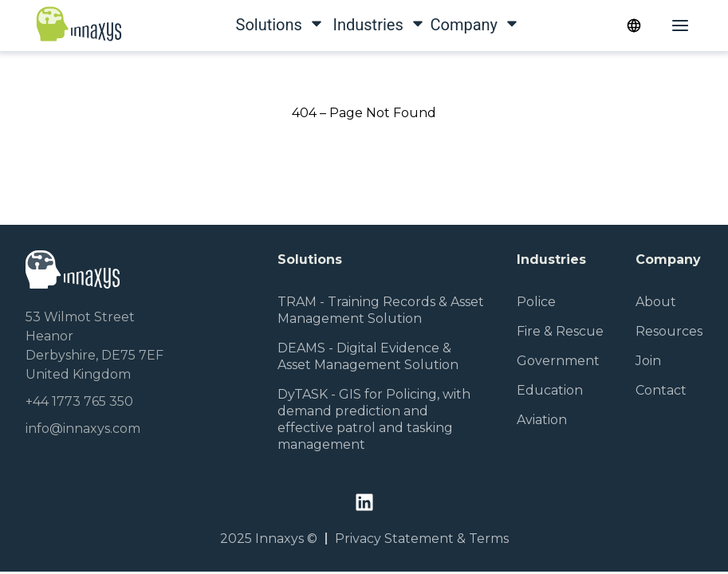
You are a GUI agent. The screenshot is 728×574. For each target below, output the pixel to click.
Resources (669, 331)
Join (648, 361)
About (656, 302)
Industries (357, 25)
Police (536, 302)
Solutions (260, 25)
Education (550, 390)
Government (558, 361)
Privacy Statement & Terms (422, 539)
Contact (661, 390)
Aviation (542, 420)
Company (455, 25)
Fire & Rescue (560, 331)
